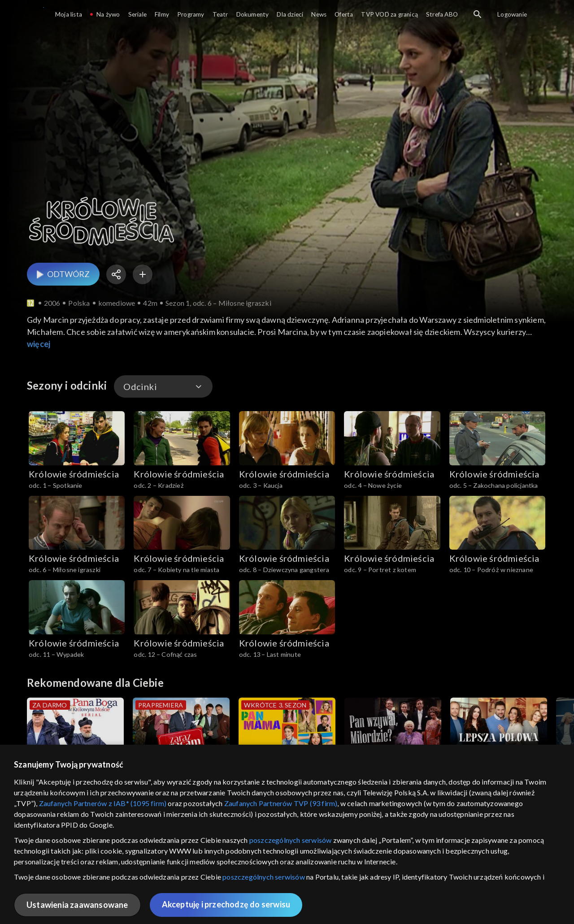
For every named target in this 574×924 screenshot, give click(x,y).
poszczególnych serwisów (291, 840)
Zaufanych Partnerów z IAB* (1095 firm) (103, 803)
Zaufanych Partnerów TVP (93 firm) (281, 803)
